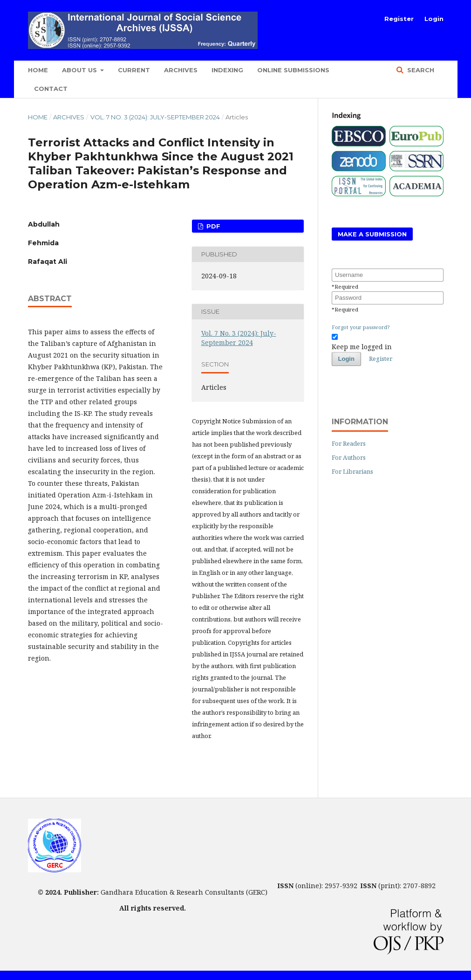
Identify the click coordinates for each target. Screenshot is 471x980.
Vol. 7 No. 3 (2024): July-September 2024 (155, 117)
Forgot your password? (361, 327)
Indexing (227, 70)
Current (134, 70)
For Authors (349, 457)
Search (420, 70)
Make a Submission (372, 234)
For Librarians (352, 471)
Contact (51, 89)
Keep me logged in (362, 347)
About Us (80, 70)
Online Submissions (293, 70)
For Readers (349, 443)
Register (399, 19)
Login (434, 19)
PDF (212, 226)
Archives (181, 70)
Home (38, 70)
